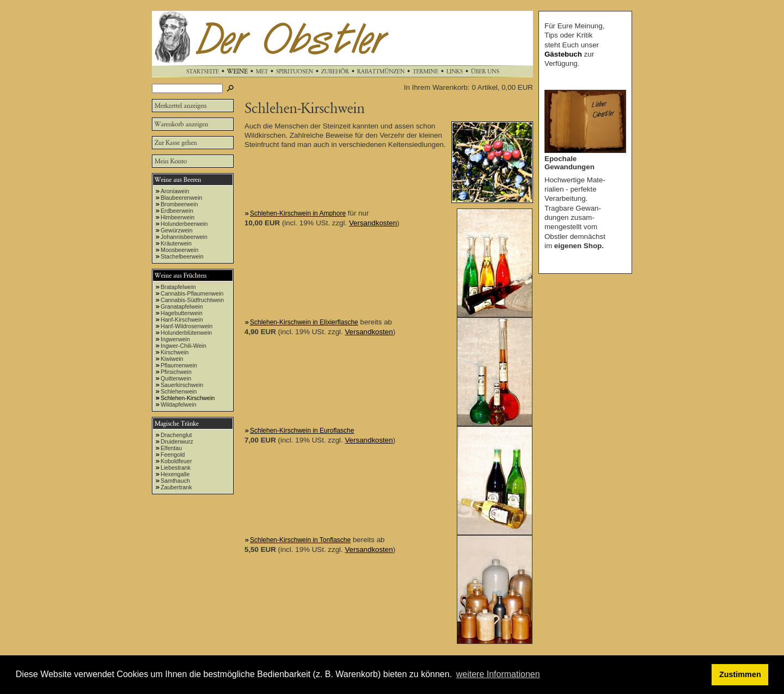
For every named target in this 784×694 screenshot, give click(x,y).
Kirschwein (175, 352)
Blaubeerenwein (181, 198)
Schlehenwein (179, 391)
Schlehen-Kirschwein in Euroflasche (302, 431)
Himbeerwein (177, 217)
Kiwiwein (172, 359)
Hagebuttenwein (182, 313)
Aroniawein (175, 191)
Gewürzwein (177, 230)
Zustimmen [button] (740, 674)
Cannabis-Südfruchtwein (192, 300)
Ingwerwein (175, 339)
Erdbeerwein (177, 211)
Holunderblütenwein (186, 333)
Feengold (173, 455)
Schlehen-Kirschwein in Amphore (298, 213)
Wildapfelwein (179, 404)
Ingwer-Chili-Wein (183, 346)
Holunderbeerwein (184, 224)
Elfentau (171, 448)
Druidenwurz (177, 441)
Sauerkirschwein (182, 385)
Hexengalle (175, 474)
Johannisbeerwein (184, 237)
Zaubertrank (176, 487)
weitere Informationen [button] (498, 674)
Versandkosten (373, 223)
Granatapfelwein (182, 306)
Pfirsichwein (176, 372)
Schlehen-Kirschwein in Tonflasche (300, 540)
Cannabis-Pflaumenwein (192, 293)
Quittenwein (176, 378)
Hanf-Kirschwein (182, 320)
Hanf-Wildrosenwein (186, 326)
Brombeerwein (179, 204)
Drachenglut (176, 435)
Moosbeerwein (179, 250)
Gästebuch (563, 54)
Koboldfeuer (176, 461)
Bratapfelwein (178, 287)
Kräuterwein (176, 243)
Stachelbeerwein (182, 256)
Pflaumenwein (179, 365)
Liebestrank (176, 468)
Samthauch (175, 481)
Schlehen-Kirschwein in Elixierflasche (304, 322)
